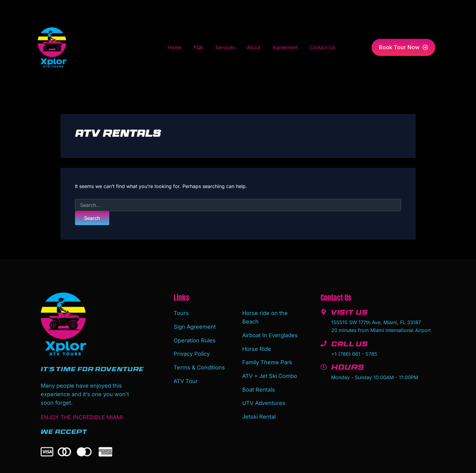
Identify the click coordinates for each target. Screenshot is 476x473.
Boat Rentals (259, 387)
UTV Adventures (264, 400)
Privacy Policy (192, 352)
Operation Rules (195, 339)
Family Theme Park (267, 361)
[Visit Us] (324, 312)
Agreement (285, 47)
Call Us (350, 345)
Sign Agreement (195, 326)
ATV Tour (186, 378)
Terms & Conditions (199, 365)
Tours (181, 313)
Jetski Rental (259, 413)
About (254, 47)
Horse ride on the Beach (265, 317)
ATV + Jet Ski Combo (270, 374)
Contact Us (322, 47)
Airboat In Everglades (270, 335)
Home (175, 47)
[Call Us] (324, 344)
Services (225, 47)
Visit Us (350, 314)
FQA (198, 47)
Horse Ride (257, 348)
